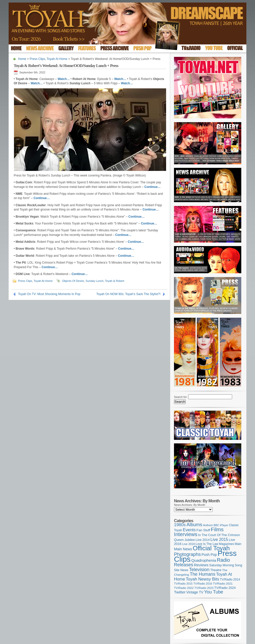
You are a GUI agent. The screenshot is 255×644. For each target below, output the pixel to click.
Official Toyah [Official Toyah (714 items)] (211, 548)
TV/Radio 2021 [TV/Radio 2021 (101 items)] (223, 584)
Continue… (80, 274)
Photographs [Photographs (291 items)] (187, 554)
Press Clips (37, 59)
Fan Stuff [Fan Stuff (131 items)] (203, 530)
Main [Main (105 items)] (238, 544)
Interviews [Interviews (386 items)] (186, 534)
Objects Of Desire (73, 281)
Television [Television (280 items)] (199, 569)
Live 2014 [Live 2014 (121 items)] (203, 540)
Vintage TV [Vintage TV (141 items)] (195, 592)
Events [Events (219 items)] (189, 530)
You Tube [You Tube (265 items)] (214, 592)
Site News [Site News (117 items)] (181, 570)
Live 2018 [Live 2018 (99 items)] (189, 544)
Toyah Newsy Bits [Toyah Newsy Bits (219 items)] (203, 579)
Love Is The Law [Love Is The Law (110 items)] (207, 544)
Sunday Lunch (94, 281)
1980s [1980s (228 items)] (180, 525)
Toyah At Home (57, 59)
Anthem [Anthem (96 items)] (208, 525)
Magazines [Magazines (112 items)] (226, 544)
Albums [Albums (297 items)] (194, 525)
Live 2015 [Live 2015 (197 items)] (219, 539)
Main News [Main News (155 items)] (183, 549)
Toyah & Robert (115, 281)
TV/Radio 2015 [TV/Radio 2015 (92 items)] (183, 584)
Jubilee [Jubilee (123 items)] (190, 540)
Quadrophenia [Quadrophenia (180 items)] (204, 560)
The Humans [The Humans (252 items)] (202, 574)
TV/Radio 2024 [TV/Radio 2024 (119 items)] (225, 588)
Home (22, 59)
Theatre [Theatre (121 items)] (216, 570)
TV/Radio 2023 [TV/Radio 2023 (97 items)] (204, 588)
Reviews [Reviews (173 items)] (201, 565)
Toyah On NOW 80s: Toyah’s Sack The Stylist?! (128, 294)
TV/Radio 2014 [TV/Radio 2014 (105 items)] (230, 579)
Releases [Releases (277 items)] (184, 565)
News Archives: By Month (190, 505)
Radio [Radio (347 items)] (223, 560)
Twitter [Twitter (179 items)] (180, 592)
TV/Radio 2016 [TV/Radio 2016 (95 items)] (203, 584)
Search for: (181, 397)
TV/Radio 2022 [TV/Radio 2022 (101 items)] (184, 588)
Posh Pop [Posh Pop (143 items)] (209, 555)
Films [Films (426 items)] (217, 529)
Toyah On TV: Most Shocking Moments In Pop (49, 294)
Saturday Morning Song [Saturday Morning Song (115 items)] (226, 565)
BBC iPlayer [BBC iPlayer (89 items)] (221, 525)
